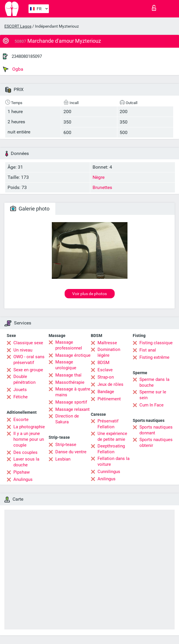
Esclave (105, 370)
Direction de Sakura (67, 419)
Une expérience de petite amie (112, 436)
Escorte (21, 420)
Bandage (106, 392)
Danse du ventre (71, 452)
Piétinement (109, 399)
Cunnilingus (109, 472)
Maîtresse (107, 343)
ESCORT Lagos (18, 26)
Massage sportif (71, 402)
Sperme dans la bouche (154, 382)
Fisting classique (156, 343)
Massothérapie (70, 382)
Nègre (99, 177)
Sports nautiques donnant (156, 430)
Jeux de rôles (110, 384)
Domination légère (109, 352)
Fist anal (148, 350)
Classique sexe (28, 343)
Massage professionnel (69, 345)
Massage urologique (66, 365)
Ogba (13, 69)
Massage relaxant (72, 409)
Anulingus (23, 479)
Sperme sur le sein (153, 395)
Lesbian (63, 459)
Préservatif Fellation (108, 424)
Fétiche (21, 397)
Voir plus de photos (89, 294)
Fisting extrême (154, 357)
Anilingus (107, 479)
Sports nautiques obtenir (156, 443)
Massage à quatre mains (73, 392)
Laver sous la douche (26, 462)
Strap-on (106, 377)
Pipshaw (22, 472)
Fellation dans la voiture (114, 461)
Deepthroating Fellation (111, 449)
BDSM (103, 363)
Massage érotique (73, 355)
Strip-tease (66, 445)
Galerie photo (30, 209)
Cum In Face (151, 405)
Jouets (20, 390)
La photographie (29, 427)
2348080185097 (27, 56)
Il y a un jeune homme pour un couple (29, 439)
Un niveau (23, 350)
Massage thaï (68, 375)
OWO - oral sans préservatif (29, 360)
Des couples (25, 452)
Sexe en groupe (28, 370)
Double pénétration (24, 379)
